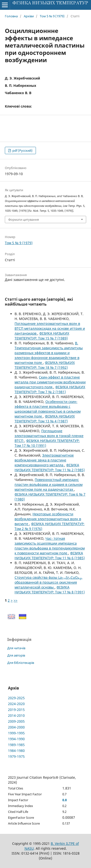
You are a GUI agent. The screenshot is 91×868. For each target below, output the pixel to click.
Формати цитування (24, 219)
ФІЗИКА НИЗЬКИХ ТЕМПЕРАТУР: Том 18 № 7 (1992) (45, 365)
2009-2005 (16, 721)
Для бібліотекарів (21, 663)
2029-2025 (16, 698)
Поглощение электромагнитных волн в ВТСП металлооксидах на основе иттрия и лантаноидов (50, 328)
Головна (11, 16)
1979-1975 (16, 756)
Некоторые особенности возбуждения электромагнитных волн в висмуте (48, 519)
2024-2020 (16, 704)
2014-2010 (16, 715)
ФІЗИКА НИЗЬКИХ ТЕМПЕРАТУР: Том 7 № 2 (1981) (50, 389)
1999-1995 (16, 733)
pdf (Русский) (22, 150)
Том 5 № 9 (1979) (52, 16)
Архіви (29, 16)
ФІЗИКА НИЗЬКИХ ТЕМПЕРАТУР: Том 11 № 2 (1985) (50, 467)
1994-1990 (16, 739)
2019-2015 (16, 710)
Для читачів (16, 648)
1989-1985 (16, 745)
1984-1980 (16, 751)
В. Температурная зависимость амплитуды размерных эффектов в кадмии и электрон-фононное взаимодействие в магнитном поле (49, 353)
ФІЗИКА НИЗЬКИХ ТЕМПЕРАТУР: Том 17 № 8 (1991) (50, 590)
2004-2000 (16, 727)
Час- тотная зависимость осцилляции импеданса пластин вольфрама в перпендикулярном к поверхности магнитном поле (50, 546)
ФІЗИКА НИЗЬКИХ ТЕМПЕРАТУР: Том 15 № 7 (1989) (42, 336)
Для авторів (16, 655)
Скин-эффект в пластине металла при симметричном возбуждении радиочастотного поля (50, 382)
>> (16, 600)
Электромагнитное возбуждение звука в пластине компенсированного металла (44, 460)
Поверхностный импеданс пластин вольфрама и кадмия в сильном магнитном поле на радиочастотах (49, 484)
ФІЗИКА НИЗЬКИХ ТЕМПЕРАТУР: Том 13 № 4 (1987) (45, 419)
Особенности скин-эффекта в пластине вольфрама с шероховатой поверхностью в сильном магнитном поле (48, 409)
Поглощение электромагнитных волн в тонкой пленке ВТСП (49, 436)
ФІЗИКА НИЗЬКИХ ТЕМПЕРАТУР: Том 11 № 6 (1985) (50, 555)
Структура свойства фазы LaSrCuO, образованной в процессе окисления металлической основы (49, 582)
